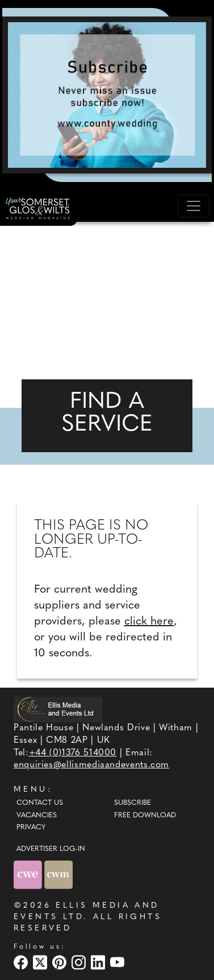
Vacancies (37, 816)
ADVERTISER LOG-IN (51, 849)
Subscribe (133, 803)
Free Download (145, 816)
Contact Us (40, 803)
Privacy (31, 828)
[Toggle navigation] (194, 206)
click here (149, 622)
